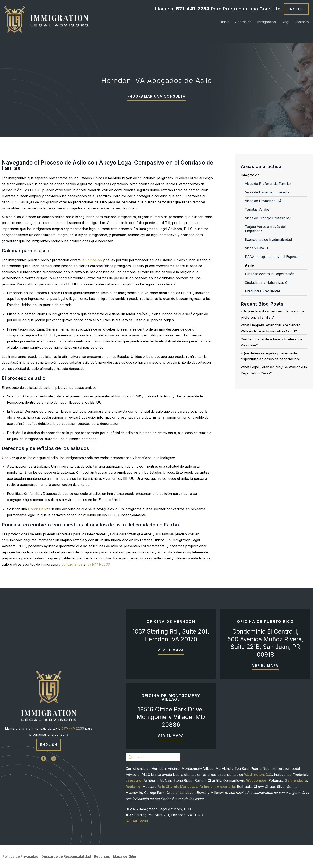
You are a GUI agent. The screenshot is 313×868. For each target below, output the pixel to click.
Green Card (38, 509)
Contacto (302, 22)
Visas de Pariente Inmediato (267, 192)
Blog (285, 22)
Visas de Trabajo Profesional (268, 218)
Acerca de (243, 22)
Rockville (133, 787)
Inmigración (266, 22)
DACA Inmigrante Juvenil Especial (272, 257)
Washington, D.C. (258, 775)
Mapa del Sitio (125, 856)
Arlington (207, 787)
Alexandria (226, 787)
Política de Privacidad (20, 856)
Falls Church (168, 787)
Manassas (189, 787)
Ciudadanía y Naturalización (267, 282)
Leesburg (133, 780)
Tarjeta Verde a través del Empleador (265, 229)
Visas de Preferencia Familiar (268, 184)
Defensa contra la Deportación (270, 274)
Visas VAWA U (256, 248)
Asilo (249, 265)
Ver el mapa (171, 650)
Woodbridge (256, 780)
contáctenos (72, 564)
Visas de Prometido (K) (263, 201)
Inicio (225, 22)
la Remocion (92, 260)
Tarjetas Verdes (257, 209)
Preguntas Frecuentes (263, 291)
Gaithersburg (296, 780)
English (296, 9)
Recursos (102, 856)
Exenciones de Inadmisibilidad (268, 239)
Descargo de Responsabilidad (66, 856)
